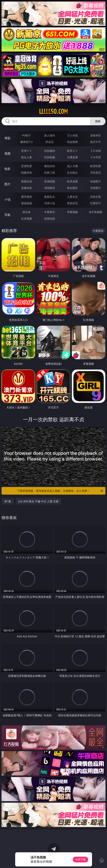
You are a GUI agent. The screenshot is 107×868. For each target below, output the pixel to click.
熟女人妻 (27, 157)
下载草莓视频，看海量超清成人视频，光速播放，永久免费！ (60, 491)
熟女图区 (72, 188)
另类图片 (95, 188)
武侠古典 (95, 197)
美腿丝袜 (27, 188)
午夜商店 (50, 212)
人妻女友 (72, 197)
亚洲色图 (50, 181)
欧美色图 (72, 181)
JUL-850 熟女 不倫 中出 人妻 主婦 (38, 501)
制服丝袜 (27, 173)
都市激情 (27, 197)
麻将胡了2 (27, 142)
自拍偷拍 (50, 151)
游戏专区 (95, 135)
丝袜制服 (50, 157)
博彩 (7, 138)
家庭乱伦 (50, 197)
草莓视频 (72, 212)
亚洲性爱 (27, 166)
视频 (7, 153)
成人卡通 (72, 166)
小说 (7, 199)
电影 (7, 169)
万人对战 (72, 135)
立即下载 (80, 859)
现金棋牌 (72, 142)
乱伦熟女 (72, 173)
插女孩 (27, 212)
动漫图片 (95, 181)
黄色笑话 (72, 203)
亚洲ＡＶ (27, 151)
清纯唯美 (50, 188)
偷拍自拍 (50, 166)
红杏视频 (27, 218)
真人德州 (50, 135)
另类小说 (50, 203)
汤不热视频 (95, 212)
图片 (7, 184)
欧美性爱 (95, 166)
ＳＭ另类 (95, 157)
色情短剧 (50, 218)
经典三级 (50, 173)
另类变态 (95, 173)
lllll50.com (53, 111)
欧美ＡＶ (72, 151)
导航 (7, 215)
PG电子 (27, 135)
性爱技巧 (95, 203)
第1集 (8, 501)
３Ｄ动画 (95, 151)
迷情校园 (27, 203)
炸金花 (50, 142)
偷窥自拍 (27, 181)
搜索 (98, 121)
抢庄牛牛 (95, 142)
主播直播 (72, 157)
